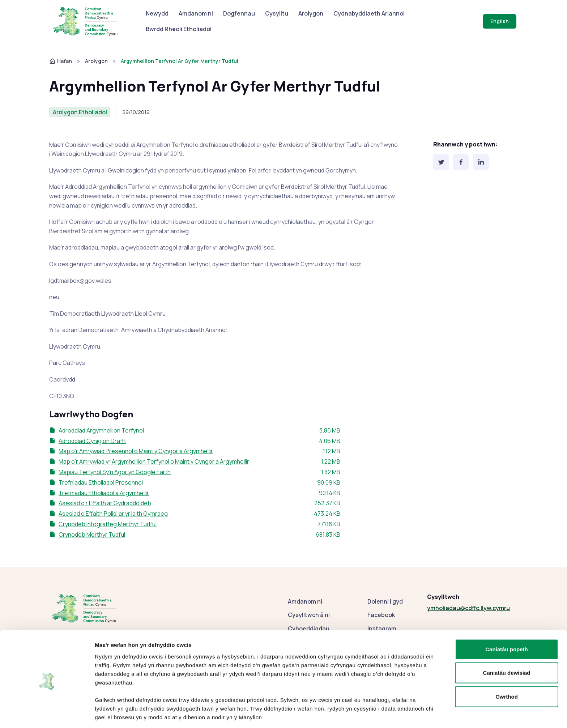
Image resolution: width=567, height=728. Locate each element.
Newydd (157, 13)
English (500, 21)
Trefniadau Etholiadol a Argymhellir (104, 493)
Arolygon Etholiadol (80, 112)
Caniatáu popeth (507, 622)
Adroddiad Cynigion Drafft (92, 441)
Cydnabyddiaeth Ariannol (369, 13)
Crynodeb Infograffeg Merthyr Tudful (108, 524)
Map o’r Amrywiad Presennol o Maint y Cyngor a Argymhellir (136, 451)
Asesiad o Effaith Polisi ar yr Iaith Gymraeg (113, 514)
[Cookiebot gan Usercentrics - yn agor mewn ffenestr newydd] (47, 714)
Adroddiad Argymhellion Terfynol (101, 430)
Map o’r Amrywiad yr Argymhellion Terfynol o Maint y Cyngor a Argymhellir (154, 461)
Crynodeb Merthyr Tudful (92, 535)
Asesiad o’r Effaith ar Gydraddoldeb (105, 503)
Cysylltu (277, 13)
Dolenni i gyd (385, 601)
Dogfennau (239, 13)
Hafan (61, 61)
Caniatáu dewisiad (507, 646)
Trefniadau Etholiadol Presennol (101, 482)
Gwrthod (507, 670)
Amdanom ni (196, 13)
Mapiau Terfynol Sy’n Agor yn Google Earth (115, 472)
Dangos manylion (399, 714)
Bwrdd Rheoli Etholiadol (179, 29)
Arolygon (311, 13)
